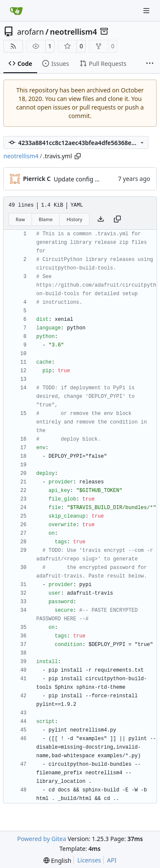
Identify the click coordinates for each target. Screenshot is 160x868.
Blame (46, 219)
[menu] (57, 861)
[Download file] (101, 219)
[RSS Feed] (13, 46)
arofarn (31, 32)
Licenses (89, 860)
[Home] (16, 11)
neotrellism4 (73, 32)
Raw (20, 219)
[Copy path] (78, 156)
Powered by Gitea (42, 839)
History (74, 219)
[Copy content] (117, 219)
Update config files (80, 179)
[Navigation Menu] (147, 10)
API (112, 860)
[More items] (150, 64)
